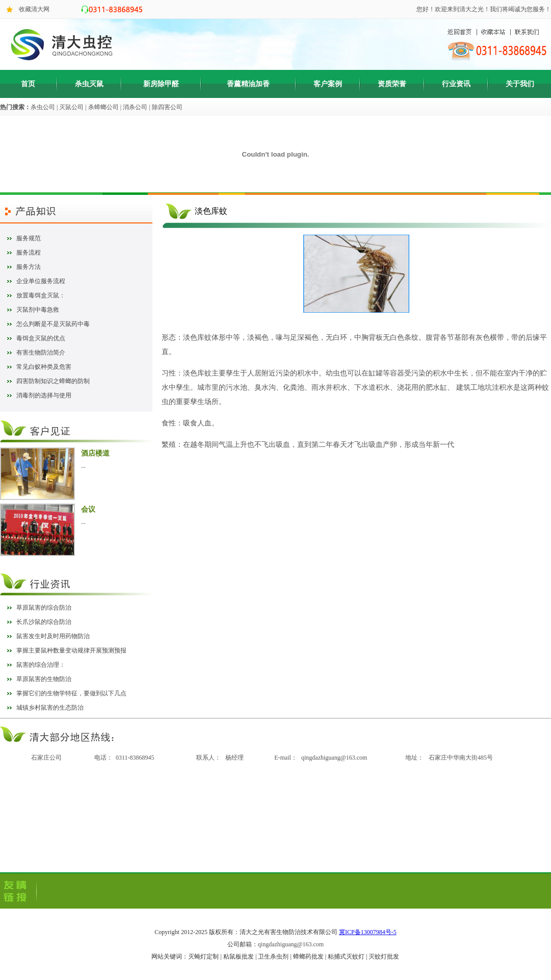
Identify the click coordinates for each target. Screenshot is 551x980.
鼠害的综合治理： (41, 665)
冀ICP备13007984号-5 (368, 932)
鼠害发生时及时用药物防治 (53, 636)
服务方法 (29, 267)
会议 (88, 509)
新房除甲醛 (161, 84)
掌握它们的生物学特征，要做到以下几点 (71, 693)
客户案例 (328, 84)
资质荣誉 (392, 84)
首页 (28, 84)
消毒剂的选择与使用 (44, 395)
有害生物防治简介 (41, 353)
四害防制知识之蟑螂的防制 (53, 381)
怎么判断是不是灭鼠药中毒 (53, 324)
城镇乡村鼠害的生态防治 (50, 708)
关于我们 (520, 84)
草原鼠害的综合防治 (44, 608)
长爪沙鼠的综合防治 (44, 622)
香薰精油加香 (248, 84)
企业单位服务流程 (41, 281)
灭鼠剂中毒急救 (38, 310)
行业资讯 (456, 84)
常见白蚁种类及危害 (44, 367)
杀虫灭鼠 (89, 84)
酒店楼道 (95, 453)
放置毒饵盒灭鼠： (41, 295)
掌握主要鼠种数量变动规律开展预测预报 (71, 650)
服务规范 (29, 238)
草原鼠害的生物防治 (44, 679)
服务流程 (29, 253)
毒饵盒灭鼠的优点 (41, 338)
